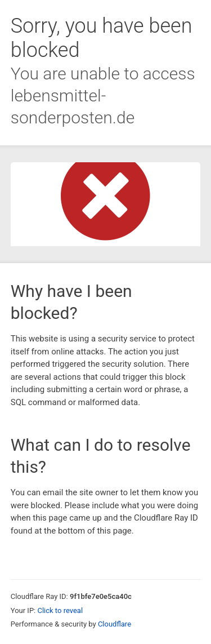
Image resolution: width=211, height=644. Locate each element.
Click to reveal (60, 610)
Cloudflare (115, 624)
